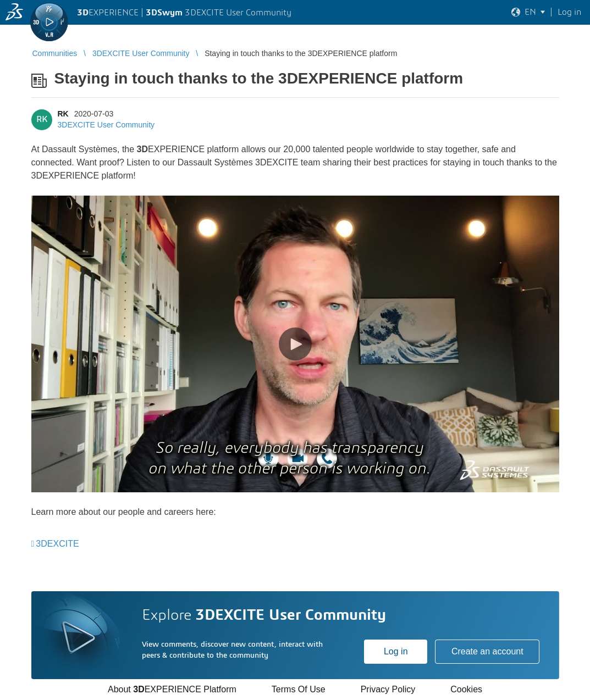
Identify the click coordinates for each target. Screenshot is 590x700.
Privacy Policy (388, 689)
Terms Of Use (299, 689)
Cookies (466, 689)
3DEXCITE (57, 544)
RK (63, 114)
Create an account (487, 651)
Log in (396, 651)
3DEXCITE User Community (106, 125)
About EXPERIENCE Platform (172, 689)
